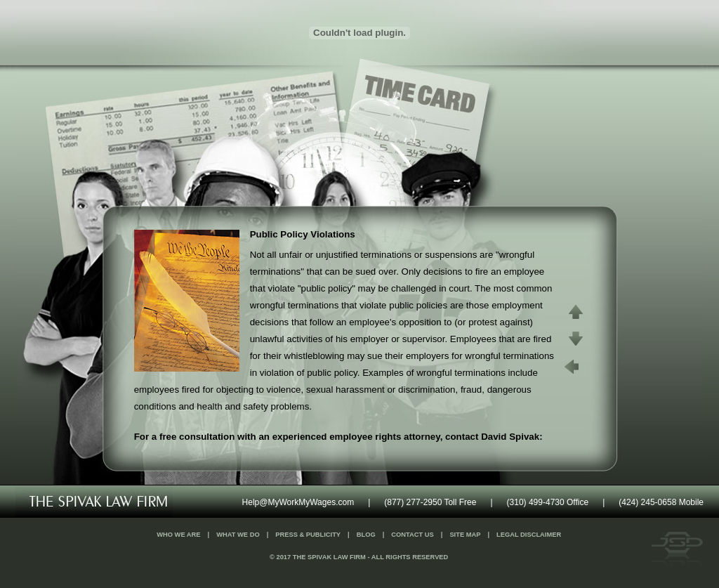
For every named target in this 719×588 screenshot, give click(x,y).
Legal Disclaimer (529, 535)
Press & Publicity (308, 535)
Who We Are (178, 535)
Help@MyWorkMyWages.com (298, 502)
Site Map (465, 535)
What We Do (238, 535)
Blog (366, 535)
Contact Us (412, 535)
